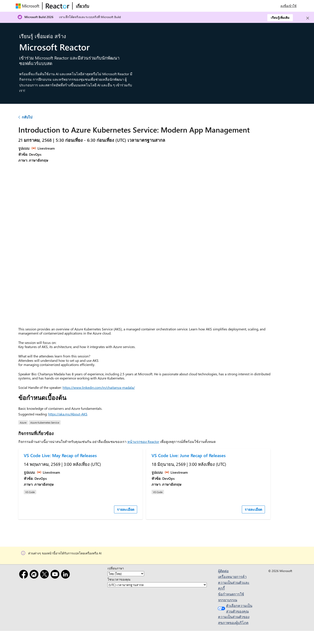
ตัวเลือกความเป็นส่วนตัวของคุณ (235, 608)
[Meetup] (35, 575)
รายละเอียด (126, 509)
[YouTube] (56, 575)
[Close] (308, 18)
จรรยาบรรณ (228, 600)
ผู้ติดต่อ (223, 571)
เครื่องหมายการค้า (232, 577)
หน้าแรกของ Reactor (143, 442)
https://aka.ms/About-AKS (68, 414)
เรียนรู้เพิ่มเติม (280, 18)
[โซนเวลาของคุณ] (157, 585)
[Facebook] (24, 575)
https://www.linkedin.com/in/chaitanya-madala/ (99, 387)
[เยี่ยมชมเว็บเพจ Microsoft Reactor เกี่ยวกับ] (82, 6)
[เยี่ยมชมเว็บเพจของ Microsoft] (28, 6)
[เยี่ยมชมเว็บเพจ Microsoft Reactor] (58, 6)
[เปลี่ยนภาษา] (126, 574)
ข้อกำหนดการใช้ (231, 594)
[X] (45, 575)
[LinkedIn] (66, 575)
